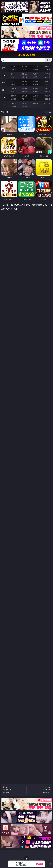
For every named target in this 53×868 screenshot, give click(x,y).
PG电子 (13, 67)
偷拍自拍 (24, 81)
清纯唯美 (24, 92)
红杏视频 (13, 106)
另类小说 (24, 99)
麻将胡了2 (13, 70)
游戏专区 (47, 67)
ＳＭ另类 (47, 77)
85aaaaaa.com (26, 55)
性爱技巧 (47, 99)
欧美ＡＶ (36, 74)
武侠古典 (47, 96)
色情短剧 (24, 106)
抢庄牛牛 (47, 70)
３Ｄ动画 (47, 74)
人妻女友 (36, 96)
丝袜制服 (24, 77)
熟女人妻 (13, 77)
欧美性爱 (47, 81)
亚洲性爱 (13, 81)
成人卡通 (36, 81)
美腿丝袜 (13, 92)
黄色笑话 (36, 99)
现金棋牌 (36, 70)
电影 (4, 83)
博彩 (4, 68)
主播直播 (36, 77)
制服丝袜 (13, 84)
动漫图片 (47, 89)
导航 (4, 104)
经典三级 (24, 84)
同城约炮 (13, 103)
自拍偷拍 (24, 74)
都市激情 (13, 96)
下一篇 (46, 790)
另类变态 (47, 84)
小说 (4, 97)
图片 (4, 90)
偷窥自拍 (13, 89)
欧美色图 (36, 89)
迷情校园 (13, 99)
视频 (4, 75)
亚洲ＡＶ (13, 74)
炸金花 (24, 70)
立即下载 (39, 864)
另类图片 (47, 92)
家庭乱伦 (24, 96)
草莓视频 (36, 103)
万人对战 (36, 67)
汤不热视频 (47, 103)
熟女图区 (36, 92)
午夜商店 (24, 103)
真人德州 (24, 67)
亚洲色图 (24, 89)
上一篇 (7, 790)
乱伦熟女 (36, 84)
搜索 (49, 60)
